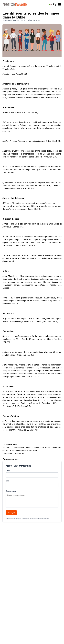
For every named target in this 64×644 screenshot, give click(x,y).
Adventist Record (15, 20)
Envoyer (11, 513)
